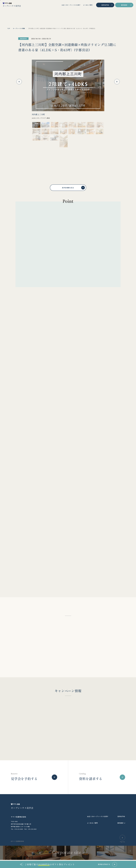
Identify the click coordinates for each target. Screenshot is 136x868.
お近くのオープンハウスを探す (71, 5)
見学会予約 (105, 5)
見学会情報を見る (73, 188)
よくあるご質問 (88, 5)
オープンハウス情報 (19, 28)
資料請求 (124, 5)
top (9, 28)
